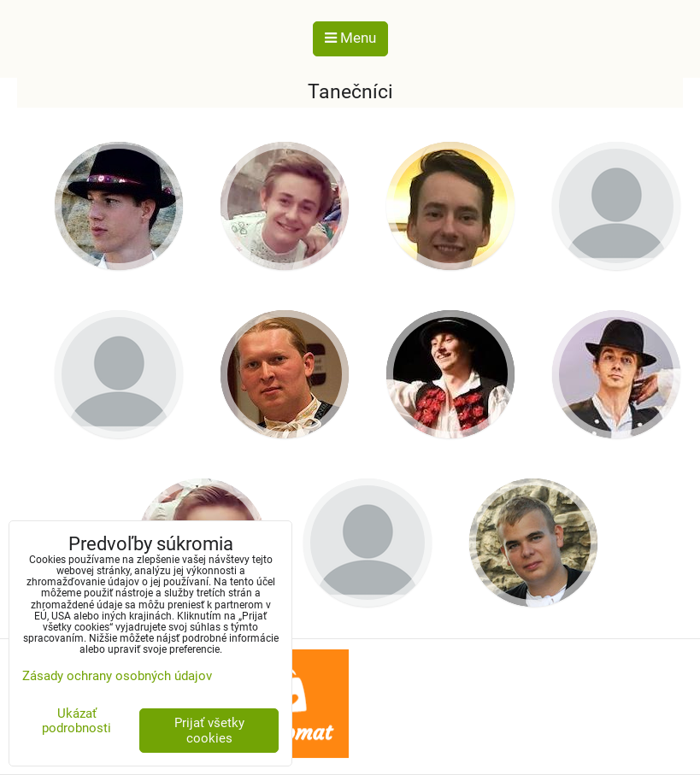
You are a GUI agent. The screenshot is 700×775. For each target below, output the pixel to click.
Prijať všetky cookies (209, 731)
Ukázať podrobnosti (76, 721)
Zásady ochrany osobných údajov (117, 676)
